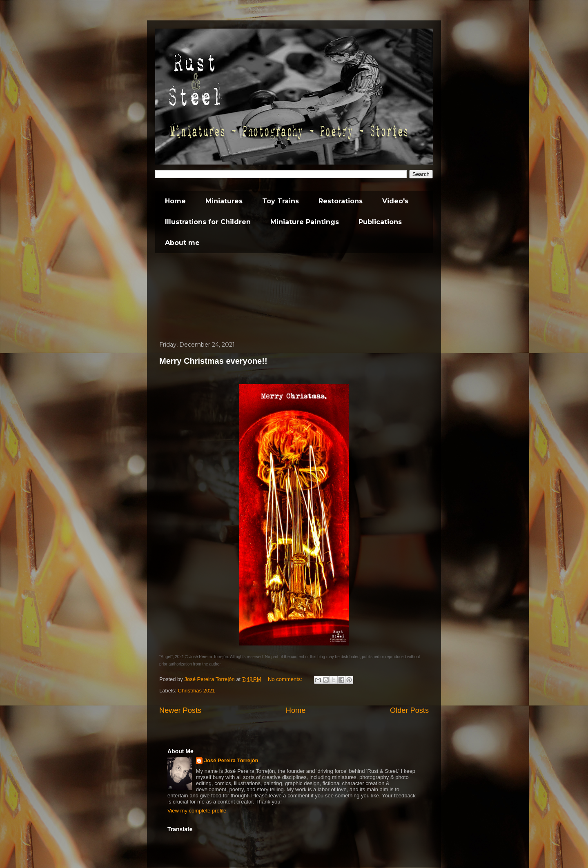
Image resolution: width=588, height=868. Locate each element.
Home (175, 201)
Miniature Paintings (305, 222)
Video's (395, 201)
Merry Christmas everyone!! (213, 361)
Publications (380, 222)
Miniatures (224, 201)
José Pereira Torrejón (231, 760)
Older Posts (409, 710)
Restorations (341, 201)
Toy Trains (281, 201)
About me (182, 243)
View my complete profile (197, 811)
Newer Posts (180, 710)
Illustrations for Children (208, 222)
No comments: (286, 679)
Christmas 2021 (197, 691)
